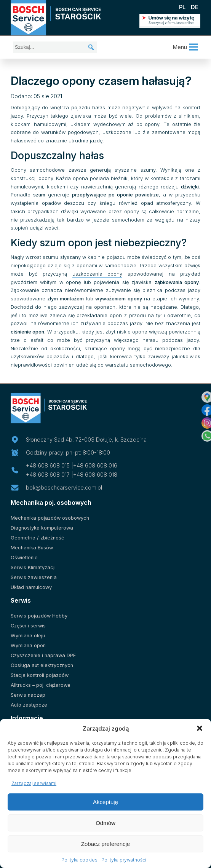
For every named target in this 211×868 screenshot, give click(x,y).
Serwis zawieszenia (34, 577)
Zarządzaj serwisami (34, 783)
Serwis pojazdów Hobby (39, 616)
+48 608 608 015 (48, 465)
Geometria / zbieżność (37, 538)
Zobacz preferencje (105, 844)
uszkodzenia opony (98, 274)
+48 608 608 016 (95, 465)
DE (195, 7)
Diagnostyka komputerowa (42, 528)
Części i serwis (28, 626)
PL (182, 7)
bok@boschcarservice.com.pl (64, 487)
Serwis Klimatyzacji (33, 567)
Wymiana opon (28, 645)
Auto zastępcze (29, 705)
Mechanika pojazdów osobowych (50, 518)
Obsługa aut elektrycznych (42, 665)
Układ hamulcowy (31, 587)
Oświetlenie (24, 558)
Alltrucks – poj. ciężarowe (41, 685)
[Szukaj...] (55, 47)
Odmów (105, 823)
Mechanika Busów (32, 548)
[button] (200, 728)
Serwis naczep (28, 695)
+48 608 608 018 (95, 475)
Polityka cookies (79, 860)
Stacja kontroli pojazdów (40, 675)
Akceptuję (105, 802)
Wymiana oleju (28, 636)
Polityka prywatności (124, 860)
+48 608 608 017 (48, 475)
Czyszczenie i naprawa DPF (43, 655)
